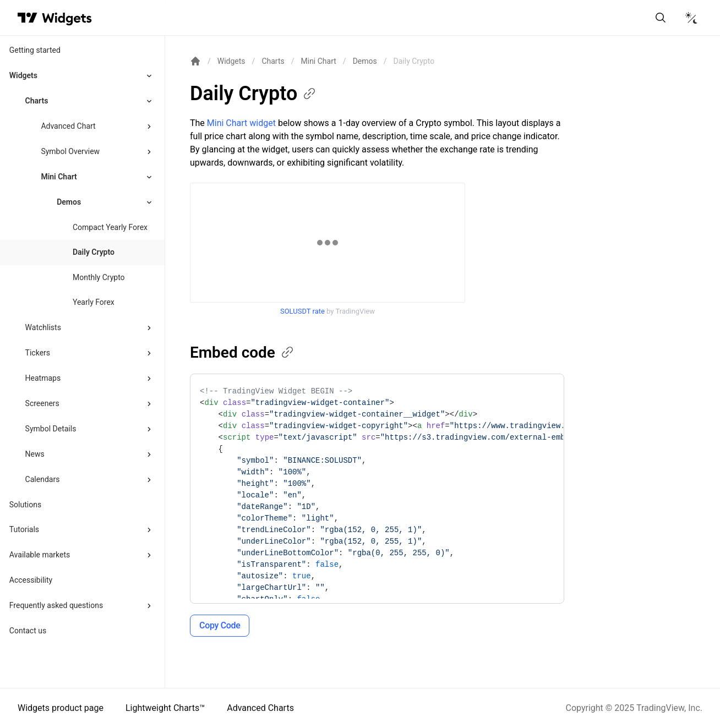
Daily (253, 94)
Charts (37, 101)
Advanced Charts (260, 708)
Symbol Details (51, 429)
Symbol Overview (70, 151)
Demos (365, 61)
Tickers (38, 353)
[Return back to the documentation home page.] (195, 61)
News (35, 454)
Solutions (25, 505)
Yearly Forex (94, 302)
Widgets (23, 75)
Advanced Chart (68, 126)
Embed (242, 352)
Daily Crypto (94, 252)
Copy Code (220, 625)
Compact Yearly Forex (110, 227)
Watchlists (43, 327)
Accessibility (31, 580)
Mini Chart (59, 177)
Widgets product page (61, 708)
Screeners (42, 403)
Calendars (43, 479)
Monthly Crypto (99, 277)
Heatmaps (43, 378)
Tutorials (24, 529)
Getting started (35, 50)
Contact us (28, 631)
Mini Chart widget (241, 123)
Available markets (40, 555)
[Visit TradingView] (28, 18)
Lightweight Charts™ (165, 708)
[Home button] (67, 18)
